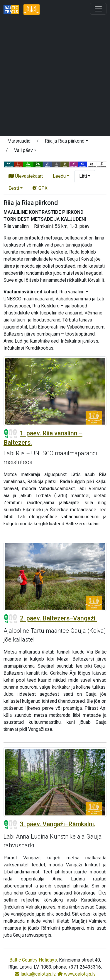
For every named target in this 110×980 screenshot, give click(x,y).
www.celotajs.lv (77, 974)
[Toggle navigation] (98, 9)
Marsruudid (19, 141)
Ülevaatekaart (26, 176)
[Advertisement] (55, 76)
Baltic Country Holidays (33, 960)
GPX (40, 188)
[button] (66, 142)
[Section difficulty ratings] (11, 434)
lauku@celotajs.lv (35, 974)
